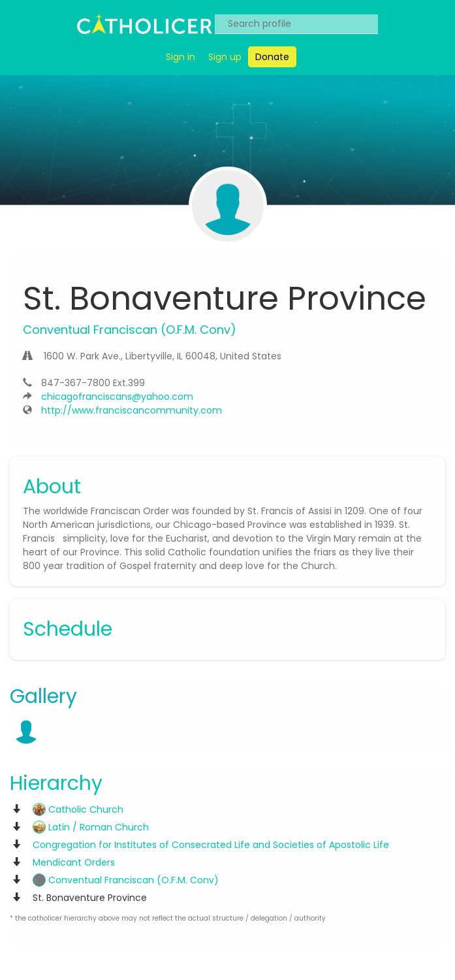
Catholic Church (78, 809)
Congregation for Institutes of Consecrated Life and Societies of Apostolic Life (211, 845)
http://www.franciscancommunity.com (132, 410)
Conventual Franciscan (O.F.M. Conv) (126, 880)
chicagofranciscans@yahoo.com (117, 397)
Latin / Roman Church (91, 827)
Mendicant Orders (74, 862)
